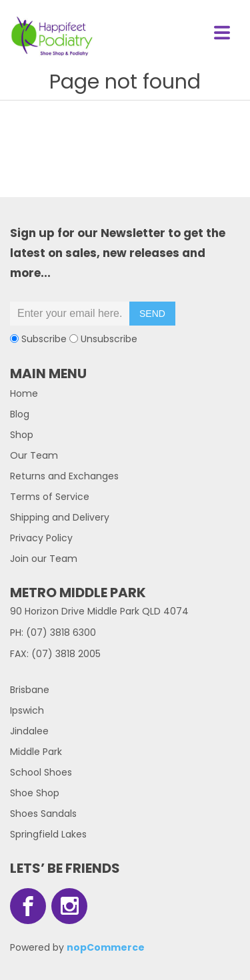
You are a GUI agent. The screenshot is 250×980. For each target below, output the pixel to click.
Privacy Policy (41, 538)
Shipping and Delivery (60, 517)
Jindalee (29, 731)
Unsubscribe (109, 339)
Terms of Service (50, 497)
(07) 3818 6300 (61, 632)
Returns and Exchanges (64, 476)
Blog (20, 414)
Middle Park (36, 752)
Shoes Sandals (43, 814)
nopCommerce (106, 947)
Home (24, 393)
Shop (22, 435)
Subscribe (44, 339)
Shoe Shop (35, 793)
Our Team (34, 455)
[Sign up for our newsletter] (70, 314)
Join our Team (44, 559)
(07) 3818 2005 (66, 654)
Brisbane (30, 690)
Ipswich (27, 710)
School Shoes (41, 772)
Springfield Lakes (48, 834)
